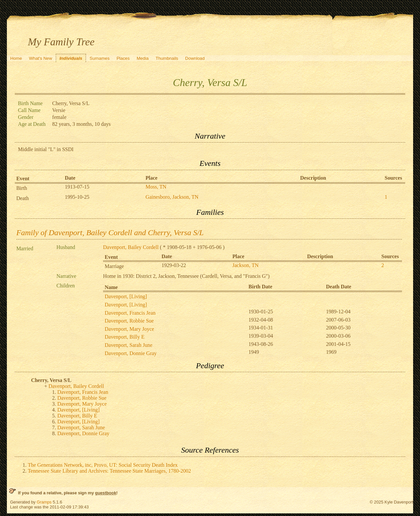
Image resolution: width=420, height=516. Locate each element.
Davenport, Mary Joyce (129, 329)
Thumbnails (167, 58)
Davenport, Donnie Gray (131, 353)
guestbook (106, 493)
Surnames (100, 58)
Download (195, 58)
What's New (41, 58)
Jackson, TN (245, 265)
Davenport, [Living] (126, 296)
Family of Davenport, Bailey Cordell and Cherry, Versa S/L (110, 233)
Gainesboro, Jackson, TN (172, 197)
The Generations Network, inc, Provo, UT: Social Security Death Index (103, 465)
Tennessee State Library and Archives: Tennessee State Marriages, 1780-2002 (109, 471)
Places (123, 58)
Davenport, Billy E (125, 337)
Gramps (44, 502)
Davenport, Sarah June (128, 345)
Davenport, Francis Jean (130, 313)
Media (143, 58)
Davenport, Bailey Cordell (131, 247)
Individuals (71, 58)
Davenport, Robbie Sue (129, 321)
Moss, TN (156, 187)
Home (16, 58)
